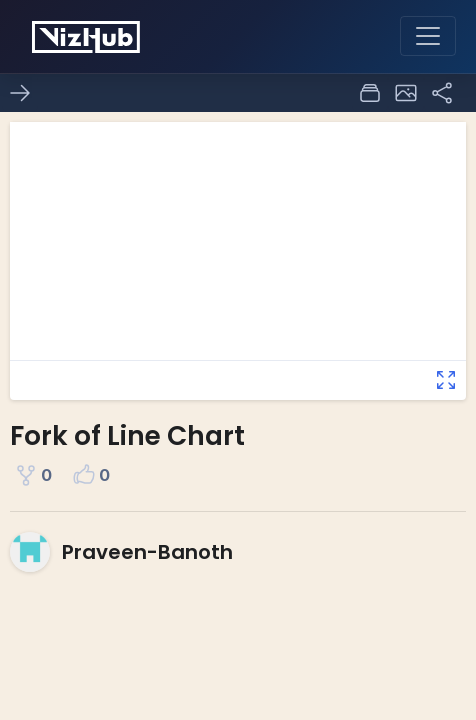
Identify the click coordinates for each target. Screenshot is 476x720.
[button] (406, 93)
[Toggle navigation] (428, 36)
